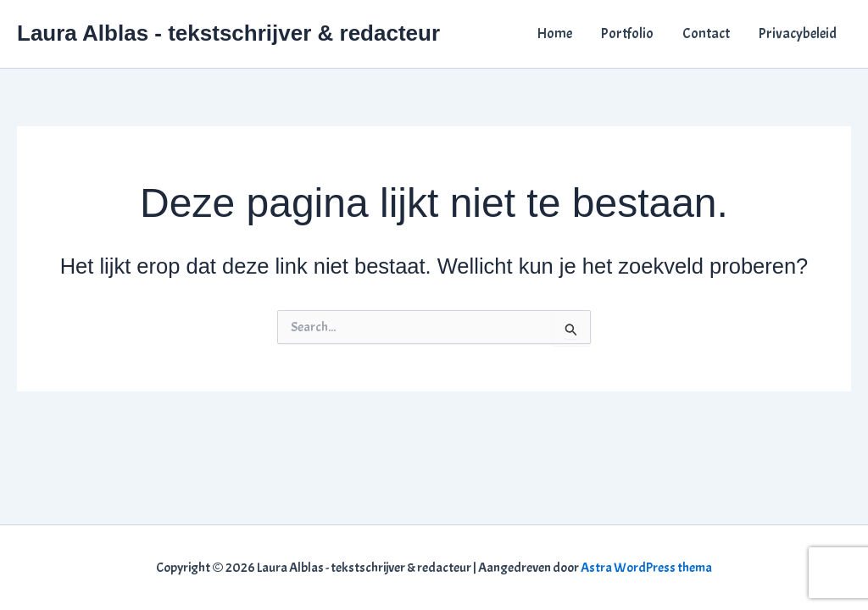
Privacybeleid (798, 33)
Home (555, 33)
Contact (706, 33)
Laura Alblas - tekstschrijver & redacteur (228, 33)
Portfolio (627, 33)
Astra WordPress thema (646, 568)
